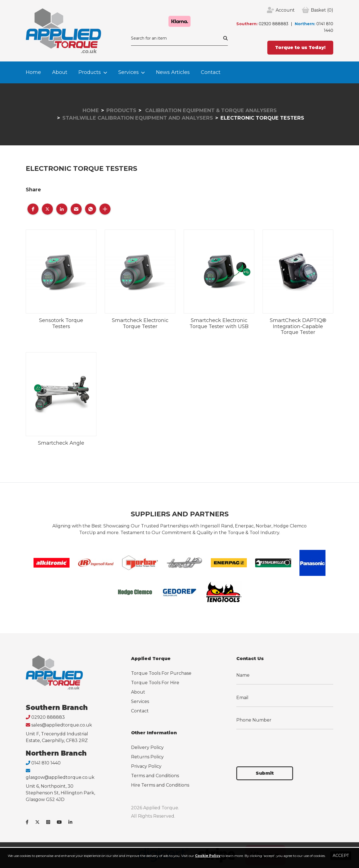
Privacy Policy (146, 766)
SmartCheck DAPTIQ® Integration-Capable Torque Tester (298, 326)
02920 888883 (274, 24)
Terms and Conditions (155, 776)
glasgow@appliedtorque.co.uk (60, 777)
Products (90, 72)
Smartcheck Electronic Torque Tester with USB (219, 323)
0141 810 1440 (46, 763)
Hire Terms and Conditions (160, 785)
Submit (265, 773)
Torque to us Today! (300, 47)
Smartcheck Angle (61, 443)
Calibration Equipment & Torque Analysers (210, 110)
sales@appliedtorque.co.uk (62, 725)
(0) (322, 10)
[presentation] (278, 745)
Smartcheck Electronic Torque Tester (140, 323)
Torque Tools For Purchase (161, 673)
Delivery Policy (147, 747)
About (60, 72)
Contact (211, 72)
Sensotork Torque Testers (61, 323)
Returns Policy (147, 757)
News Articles (173, 72)
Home (33, 72)
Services (129, 72)
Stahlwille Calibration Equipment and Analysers (138, 118)
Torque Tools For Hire (155, 683)
